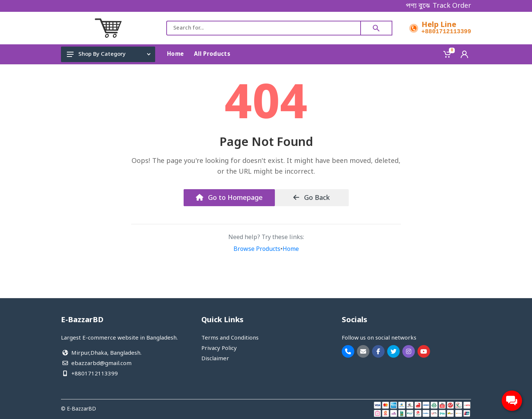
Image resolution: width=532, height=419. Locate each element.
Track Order (452, 6)
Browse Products (257, 249)
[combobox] (264, 28)
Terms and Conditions (230, 338)
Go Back (312, 198)
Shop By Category (109, 54)
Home (291, 249)
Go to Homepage (229, 198)
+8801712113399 (446, 32)
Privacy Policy (219, 348)
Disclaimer (215, 359)
